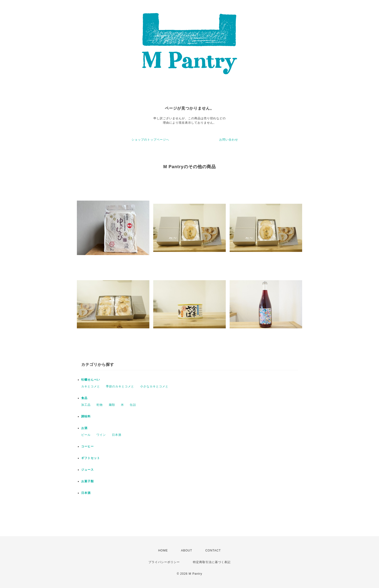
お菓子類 (87, 481)
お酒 (84, 428)
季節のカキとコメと (120, 386)
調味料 (86, 416)
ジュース (87, 470)
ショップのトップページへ (150, 140)
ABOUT (187, 550)
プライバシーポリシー (164, 562)
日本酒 (117, 435)
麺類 (112, 405)
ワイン (101, 435)
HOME (163, 550)
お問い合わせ (229, 140)
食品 (84, 398)
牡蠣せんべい (91, 380)
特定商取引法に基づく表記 (212, 562)
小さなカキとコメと (154, 386)
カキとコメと (91, 386)
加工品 (86, 405)
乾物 (100, 405)
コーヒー (87, 446)
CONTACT (213, 550)
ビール (86, 435)
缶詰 (133, 405)
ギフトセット (91, 458)
